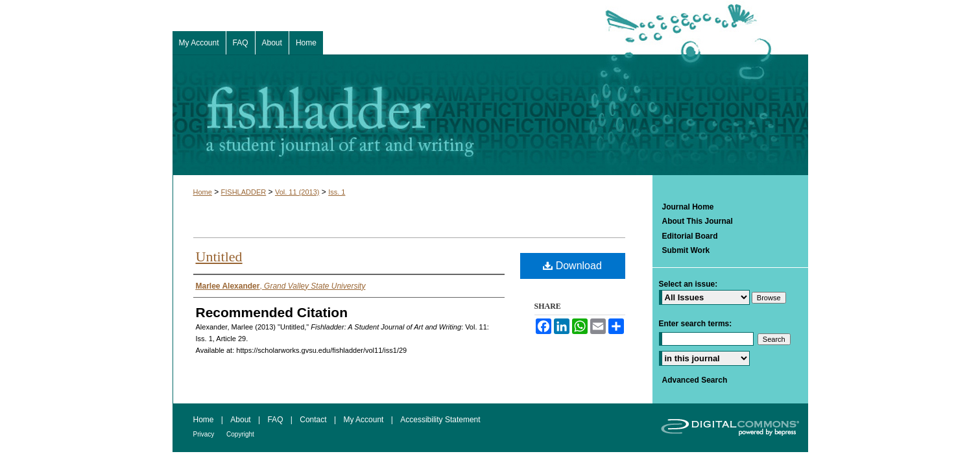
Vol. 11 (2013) (297, 192)
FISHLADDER (244, 192)
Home (203, 192)
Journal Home (688, 207)
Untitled (219, 257)
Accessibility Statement (440, 420)
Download (572, 266)
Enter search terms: (696, 324)
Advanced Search (695, 380)
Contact (314, 420)
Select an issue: (688, 284)
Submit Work (686, 250)
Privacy (205, 434)
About (242, 420)
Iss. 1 (337, 192)
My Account (364, 420)
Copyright (240, 434)
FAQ (276, 420)
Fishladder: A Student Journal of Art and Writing (490, 115)
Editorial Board (690, 236)
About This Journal (698, 221)
